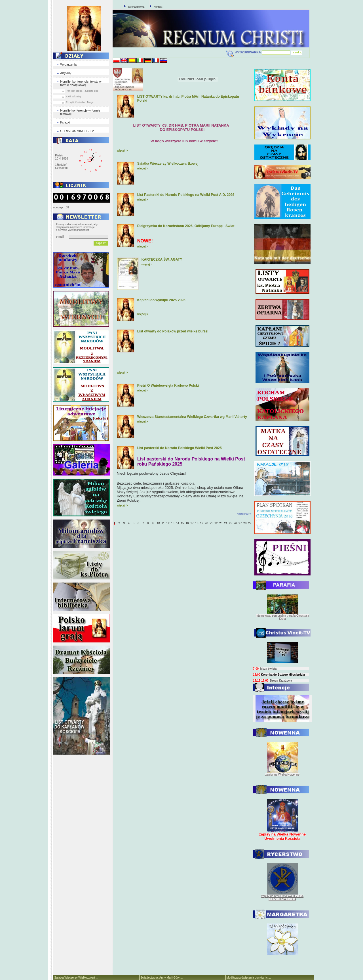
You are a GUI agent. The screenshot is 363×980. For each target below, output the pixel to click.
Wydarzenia (68, 64)
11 (163, 523)
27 (240, 523)
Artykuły (66, 73)
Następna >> (244, 514)
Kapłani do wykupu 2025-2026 (161, 300)
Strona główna (136, 7)
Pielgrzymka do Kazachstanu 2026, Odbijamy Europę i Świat (186, 226)
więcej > (122, 151)
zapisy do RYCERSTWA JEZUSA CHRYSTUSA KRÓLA (282, 898)
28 (245, 523)
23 (221, 523)
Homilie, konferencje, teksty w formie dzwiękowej (81, 83)
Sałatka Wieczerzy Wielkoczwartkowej (168, 164)
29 (250, 523)
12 (168, 523)
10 (158, 523)
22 (216, 523)
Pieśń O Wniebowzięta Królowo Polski (168, 386)
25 (230, 523)
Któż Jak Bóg (73, 97)
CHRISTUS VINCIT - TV (77, 131)
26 (235, 523)
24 (226, 523)
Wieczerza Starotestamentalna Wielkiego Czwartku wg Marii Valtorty (192, 417)
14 (178, 523)
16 (187, 523)
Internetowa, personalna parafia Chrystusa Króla (282, 617)
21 (211, 523)
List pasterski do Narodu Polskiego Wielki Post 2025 (180, 448)
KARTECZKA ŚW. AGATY (162, 259)
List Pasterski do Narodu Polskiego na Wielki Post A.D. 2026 (186, 195)
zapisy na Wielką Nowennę (282, 775)
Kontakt (158, 7)
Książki (65, 122)
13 (173, 523)
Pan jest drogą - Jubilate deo (82, 91)
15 (182, 523)
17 (192, 523)
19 (201, 523)
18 (197, 523)
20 (206, 523)
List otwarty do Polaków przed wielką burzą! (173, 331)
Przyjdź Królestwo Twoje (80, 102)
